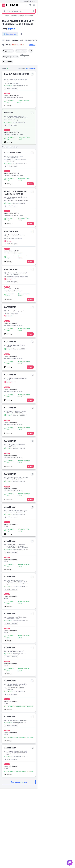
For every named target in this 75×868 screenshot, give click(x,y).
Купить (30, 184)
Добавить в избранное (32, 74)
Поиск (4, 11)
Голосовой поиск (33, 11)
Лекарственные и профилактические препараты (25, 16)
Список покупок (30, 5)
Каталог (7, 16)
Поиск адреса (3, 45)
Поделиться (21, 34)
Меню (4, 5)
